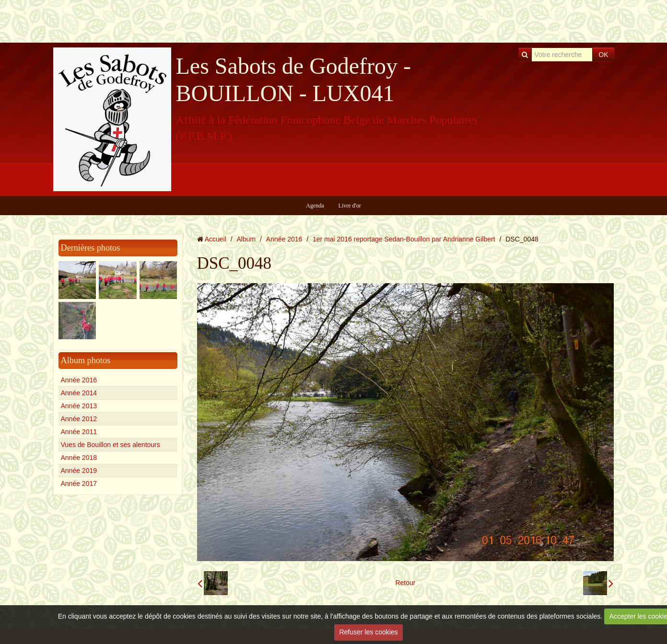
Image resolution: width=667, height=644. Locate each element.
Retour (405, 583)
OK (603, 55)
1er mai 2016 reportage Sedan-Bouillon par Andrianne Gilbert (404, 239)
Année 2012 (79, 419)
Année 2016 (79, 380)
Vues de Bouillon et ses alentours (111, 445)
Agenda (315, 206)
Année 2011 (79, 432)
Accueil (216, 239)
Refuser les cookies (368, 632)
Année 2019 (79, 471)
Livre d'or (350, 206)
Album (246, 239)
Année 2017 (79, 483)
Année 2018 (79, 458)
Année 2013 (79, 406)
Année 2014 (79, 393)
